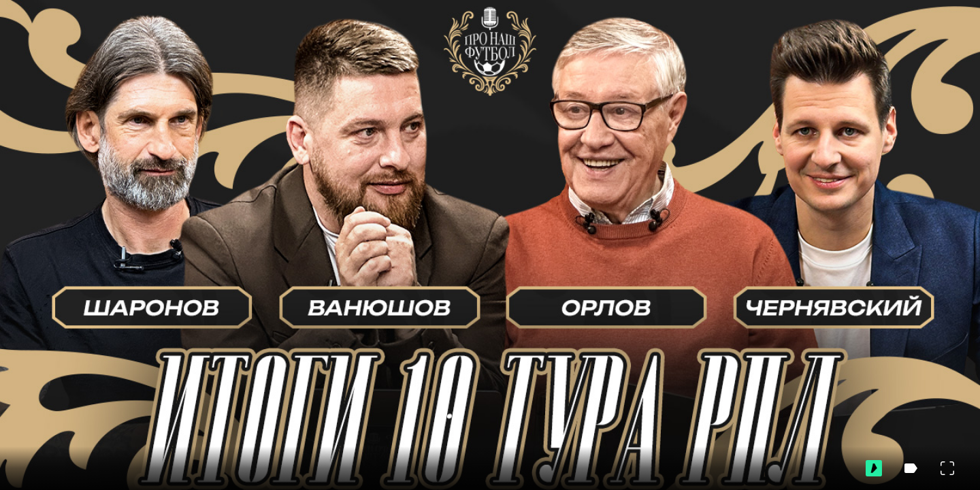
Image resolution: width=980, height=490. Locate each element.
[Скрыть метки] (911, 468)
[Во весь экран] (947, 468)
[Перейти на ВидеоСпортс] (874, 468)
